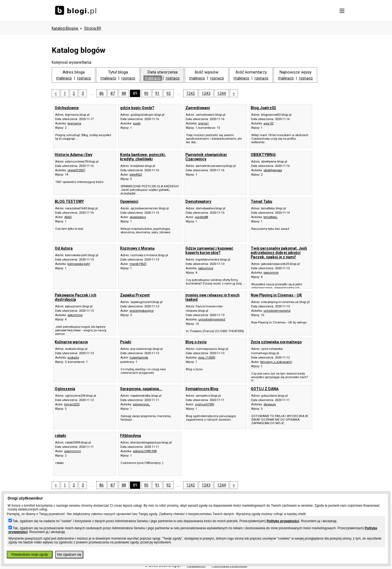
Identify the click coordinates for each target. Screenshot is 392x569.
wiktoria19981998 (145, 451)
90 (146, 93)
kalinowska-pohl (79, 264)
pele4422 (136, 175)
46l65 (68, 217)
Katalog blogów (65, 28)
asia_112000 (207, 358)
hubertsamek (139, 358)
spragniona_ (141, 404)
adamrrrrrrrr (73, 451)
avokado (73, 358)
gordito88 (201, 217)
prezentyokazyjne (142, 311)
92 (169, 93)
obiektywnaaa (273, 170)
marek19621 (138, 264)
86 (102, 93)
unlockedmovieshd (212, 319)
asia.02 (268, 123)
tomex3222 (72, 404)
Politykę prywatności (283, 521)
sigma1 (203, 123)
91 (157, 93)
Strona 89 (93, 28)
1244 (222, 93)
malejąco (64, 78)
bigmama (74, 123)
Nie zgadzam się (69, 555)
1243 (206, 93)
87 (113, 93)
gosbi (137, 123)
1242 (191, 93)
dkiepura (270, 404)
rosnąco (84, 78)
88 (124, 93)
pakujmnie (206, 268)
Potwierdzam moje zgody (30, 555)
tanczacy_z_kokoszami (276, 362)
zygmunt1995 (204, 404)
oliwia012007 (76, 170)
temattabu (270, 217)
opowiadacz (138, 217)
